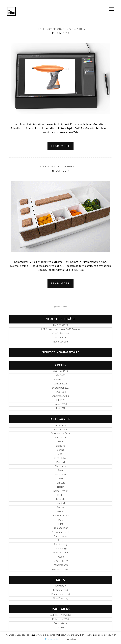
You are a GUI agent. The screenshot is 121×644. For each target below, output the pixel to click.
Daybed (61, 462)
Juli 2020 (61, 400)
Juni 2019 (61, 408)
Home (61, 628)
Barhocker (61, 438)
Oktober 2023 (61, 371)
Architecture (61, 429)
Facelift (61, 479)
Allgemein (61, 425)
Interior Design (61, 491)
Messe (61, 508)
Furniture (61, 483)
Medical (61, 503)
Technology (61, 549)
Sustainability (61, 545)
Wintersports (61, 565)
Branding (61, 446)
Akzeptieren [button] (72, 639)
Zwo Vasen (61, 338)
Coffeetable (61, 458)
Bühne (61, 450)
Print (61, 524)
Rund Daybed (61, 342)
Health (61, 487)
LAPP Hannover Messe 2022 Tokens (61, 330)
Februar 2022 (61, 380)
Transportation (61, 553)
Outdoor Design (61, 516)
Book (61, 442)
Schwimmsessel (61, 532)
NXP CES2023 (61, 325)
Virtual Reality (61, 561)
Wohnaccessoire (61, 569)
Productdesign (65, 29)
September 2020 (61, 396)
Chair (61, 454)
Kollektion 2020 (61, 619)
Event (61, 471)
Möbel (61, 512)
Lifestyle (61, 499)
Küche (44, 167)
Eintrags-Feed (61, 590)
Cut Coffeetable (61, 334)
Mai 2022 (61, 376)
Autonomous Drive (61, 434)
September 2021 (61, 388)
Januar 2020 (61, 404)
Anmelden (61, 586)
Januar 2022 (61, 384)
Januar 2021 (61, 392)
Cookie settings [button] (53, 639)
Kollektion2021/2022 (61, 615)
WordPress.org (61, 598)
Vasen (61, 557)
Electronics (44, 29)
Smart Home (61, 536)
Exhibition (61, 475)
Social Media (61, 624)
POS (61, 520)
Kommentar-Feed (61, 594)
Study (81, 29)
